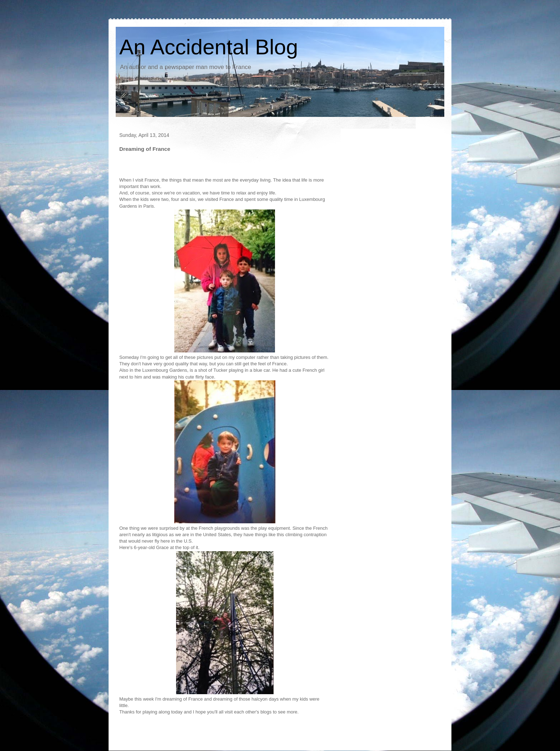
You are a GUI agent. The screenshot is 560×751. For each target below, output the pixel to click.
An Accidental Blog (209, 47)
